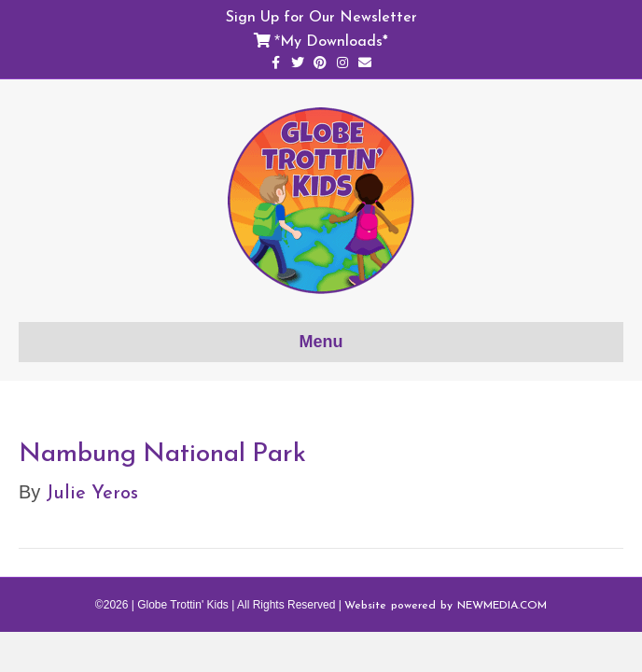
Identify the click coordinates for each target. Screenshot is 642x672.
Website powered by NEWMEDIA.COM (446, 605)
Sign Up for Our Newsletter (321, 16)
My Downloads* (334, 40)
